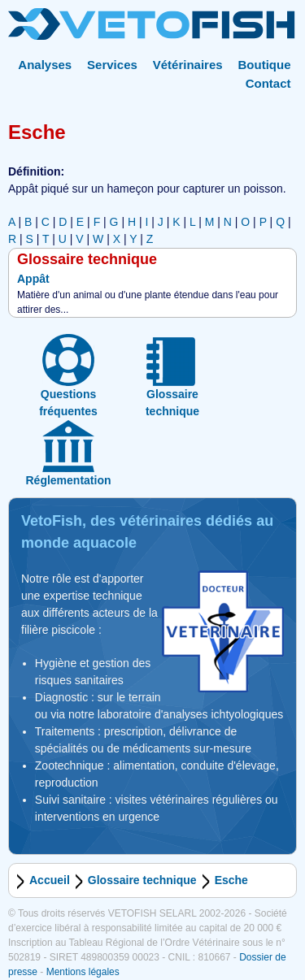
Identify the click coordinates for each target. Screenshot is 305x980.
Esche (231, 880)
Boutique (265, 65)
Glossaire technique (142, 880)
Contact (268, 83)
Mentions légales (83, 972)
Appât (33, 279)
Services (112, 65)
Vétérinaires (188, 65)
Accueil (50, 880)
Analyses (45, 65)
